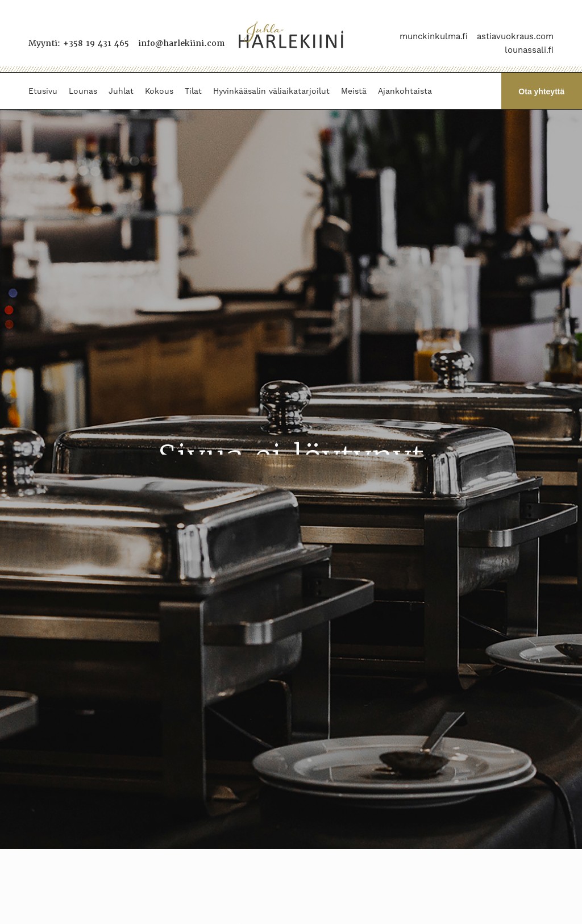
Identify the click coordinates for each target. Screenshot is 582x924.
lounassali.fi (529, 50)
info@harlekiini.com (181, 43)
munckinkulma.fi (434, 36)
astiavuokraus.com (515, 36)
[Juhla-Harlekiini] (291, 36)
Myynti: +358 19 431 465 (79, 43)
